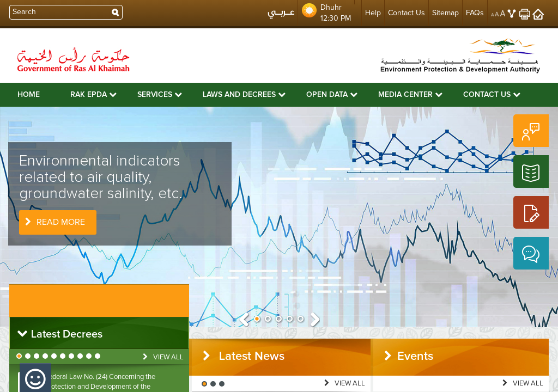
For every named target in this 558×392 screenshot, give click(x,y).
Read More (55, 222)
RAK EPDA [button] (93, 94)
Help (373, 13)
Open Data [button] (332, 94)
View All (163, 357)
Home (29, 95)
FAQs (475, 13)
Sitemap (445, 13)
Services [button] (160, 94)
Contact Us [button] (492, 94)
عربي (281, 16)
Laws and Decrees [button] (244, 94)
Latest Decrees (59, 334)
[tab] (99, 333)
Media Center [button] (410, 94)
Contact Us (407, 13)
